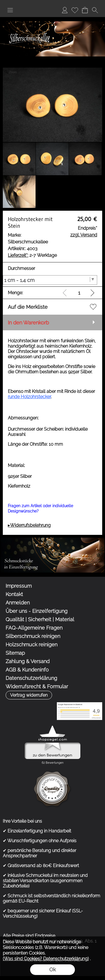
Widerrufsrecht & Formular (37, 686)
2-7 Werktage (32, 255)
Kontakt (14, 594)
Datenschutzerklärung (31, 678)
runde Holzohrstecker (29, 397)
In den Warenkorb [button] (28, 323)
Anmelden (65, 10)
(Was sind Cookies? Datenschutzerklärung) (46, 959)
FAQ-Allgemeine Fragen (34, 628)
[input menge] (79, 293)
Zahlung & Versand (28, 661)
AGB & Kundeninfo (27, 670)
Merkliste (75, 10)
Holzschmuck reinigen (32, 645)
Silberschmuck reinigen (33, 636)
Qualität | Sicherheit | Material (40, 619)
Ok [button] (53, 970)
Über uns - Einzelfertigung (37, 611)
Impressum (19, 586)
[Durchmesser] (50, 280)
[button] (10, 10)
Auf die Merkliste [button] (28, 307)
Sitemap (15, 653)
